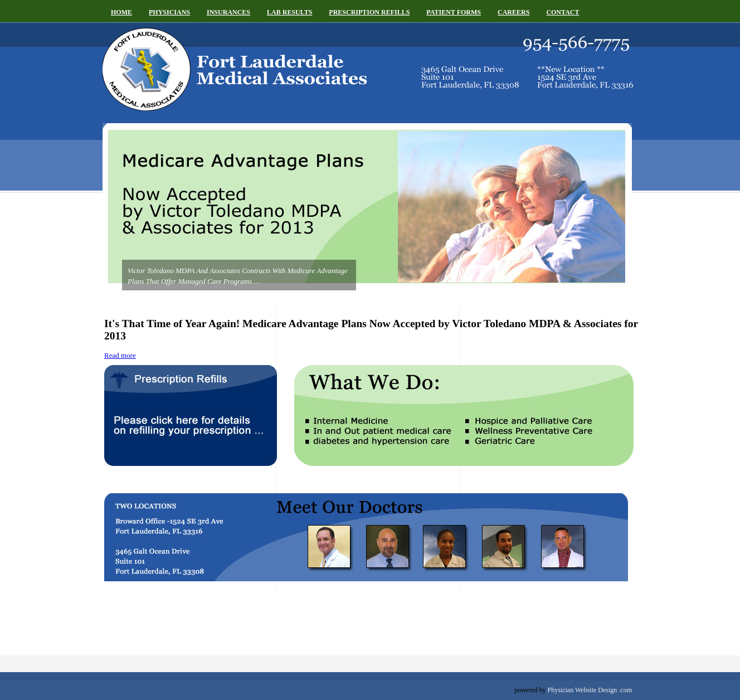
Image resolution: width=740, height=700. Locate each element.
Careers (513, 12)
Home (121, 12)
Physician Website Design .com (590, 690)
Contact (563, 12)
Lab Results (289, 12)
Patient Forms (454, 12)
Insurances (228, 12)
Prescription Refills (369, 12)
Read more (120, 355)
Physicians (169, 12)
